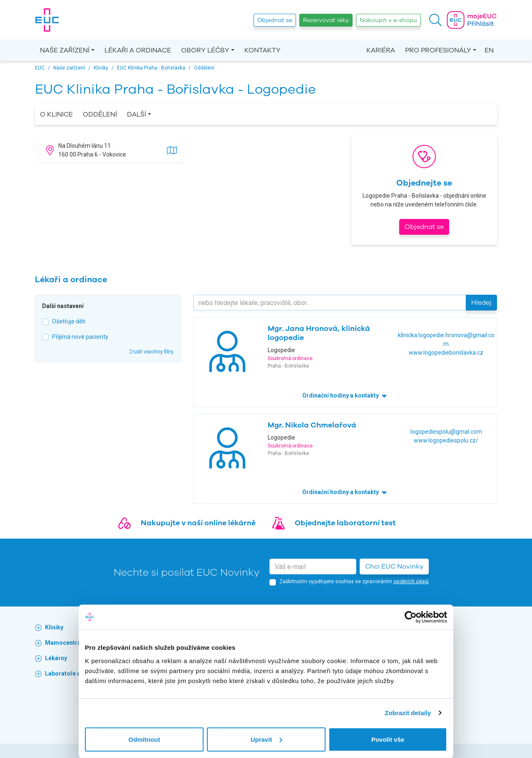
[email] (313, 567)
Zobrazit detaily (408, 713)
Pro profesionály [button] (438, 50)
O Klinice (56, 114)
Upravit (266, 739)
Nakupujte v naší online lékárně (198, 523)
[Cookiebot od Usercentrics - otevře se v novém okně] (411, 617)
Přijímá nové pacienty (80, 337)
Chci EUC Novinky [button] (394, 567)
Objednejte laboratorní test (345, 523)
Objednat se (275, 20)
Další (137, 114)
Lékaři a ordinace (138, 50)
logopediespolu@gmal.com (446, 432)
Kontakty (262, 50)
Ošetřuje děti (69, 321)
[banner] (47, 20)
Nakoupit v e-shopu (388, 20)
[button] (435, 20)
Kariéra (381, 50)
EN (489, 50)
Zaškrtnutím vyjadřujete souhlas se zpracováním (354, 582)
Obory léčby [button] (205, 50)
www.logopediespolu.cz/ (446, 440)
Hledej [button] (481, 303)
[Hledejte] (330, 303)
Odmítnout (144, 739)
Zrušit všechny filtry (151, 352)
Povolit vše (388, 739)
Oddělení (100, 114)
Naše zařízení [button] (65, 50)
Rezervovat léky (326, 20)
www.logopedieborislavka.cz (446, 353)
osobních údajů (411, 582)
